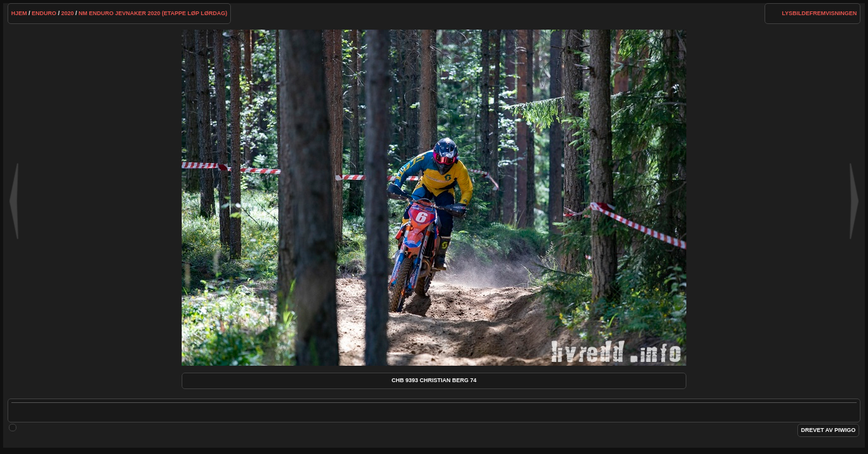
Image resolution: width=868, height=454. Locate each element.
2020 (67, 13)
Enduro (44, 13)
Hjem (19, 13)
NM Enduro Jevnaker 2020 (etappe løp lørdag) (153, 13)
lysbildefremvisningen (819, 13)
